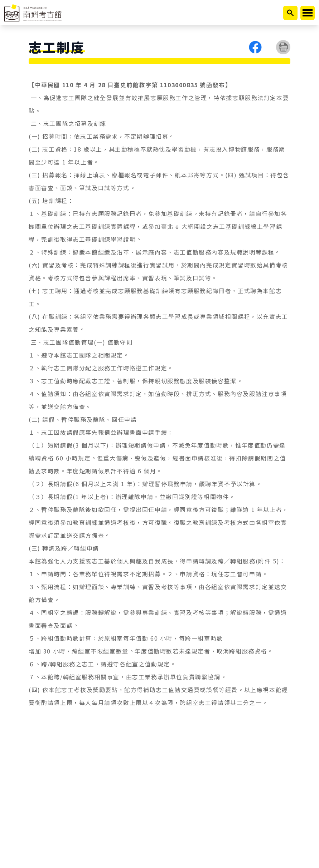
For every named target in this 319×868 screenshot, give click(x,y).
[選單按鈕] (159, 61)
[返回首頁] (33, 13)
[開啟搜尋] (290, 13)
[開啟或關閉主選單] (308, 13)
